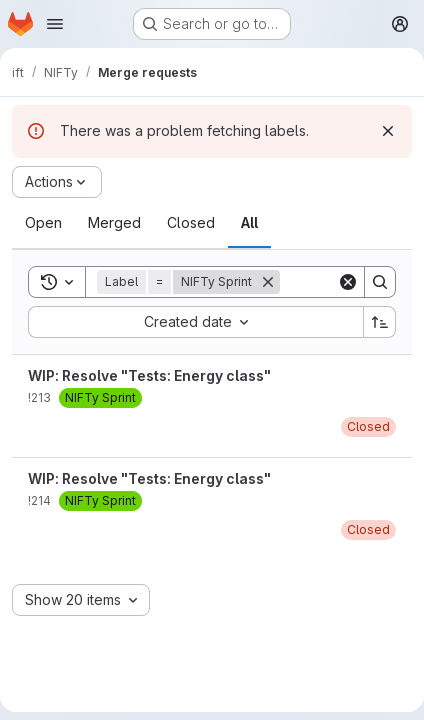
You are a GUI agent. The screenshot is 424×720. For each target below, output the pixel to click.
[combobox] (195, 322)
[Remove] (268, 282)
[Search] (380, 282)
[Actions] (57, 182)
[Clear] (348, 282)
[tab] (43, 223)
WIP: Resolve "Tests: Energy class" (149, 375)
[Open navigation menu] (55, 24)
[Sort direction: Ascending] (380, 322)
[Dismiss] (388, 131)
